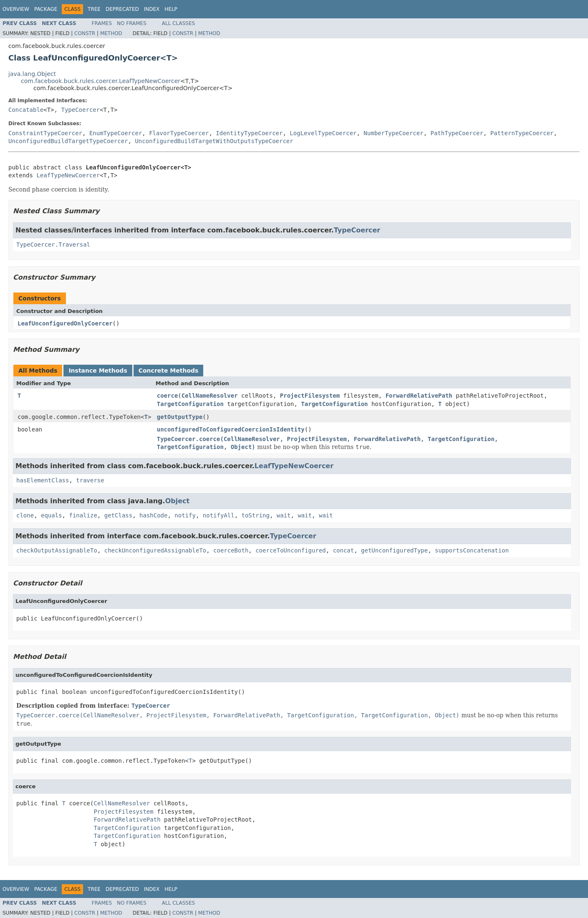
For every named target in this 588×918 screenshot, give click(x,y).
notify (185, 515)
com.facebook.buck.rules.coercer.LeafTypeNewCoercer (101, 81)
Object (178, 501)
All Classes (178, 23)
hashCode (153, 515)
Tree (94, 9)
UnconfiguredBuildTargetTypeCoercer (68, 141)
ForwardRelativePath (419, 396)
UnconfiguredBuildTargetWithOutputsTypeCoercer (214, 141)
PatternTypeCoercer (522, 133)
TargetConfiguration (190, 404)
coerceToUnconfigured (291, 550)
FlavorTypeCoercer (179, 133)
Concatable (26, 110)
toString (256, 515)
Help (171, 9)
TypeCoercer (80, 110)
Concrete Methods (169, 371)
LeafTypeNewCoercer (68, 175)
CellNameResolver (210, 396)
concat (344, 550)
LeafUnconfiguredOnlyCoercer (65, 323)
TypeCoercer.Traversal (53, 245)
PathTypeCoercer (457, 133)
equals (52, 515)
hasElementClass (43, 480)
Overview (16, 9)
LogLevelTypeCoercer (323, 133)
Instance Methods (98, 371)
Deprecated (122, 9)
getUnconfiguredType (394, 550)
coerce (168, 396)
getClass (118, 515)
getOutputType (180, 417)
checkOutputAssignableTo (57, 550)
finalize (83, 515)
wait (284, 515)
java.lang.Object (32, 74)
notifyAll (219, 515)
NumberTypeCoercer (393, 133)
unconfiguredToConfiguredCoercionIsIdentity (231, 429)
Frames (102, 23)
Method (111, 33)
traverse (90, 480)
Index (152, 9)
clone (25, 515)
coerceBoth (231, 550)
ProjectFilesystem (310, 396)
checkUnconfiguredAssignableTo (155, 550)
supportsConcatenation (472, 550)
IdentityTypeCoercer (249, 133)
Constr (85, 33)
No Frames (132, 23)
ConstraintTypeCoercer (45, 133)
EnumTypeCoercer (116, 133)
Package (46, 9)
